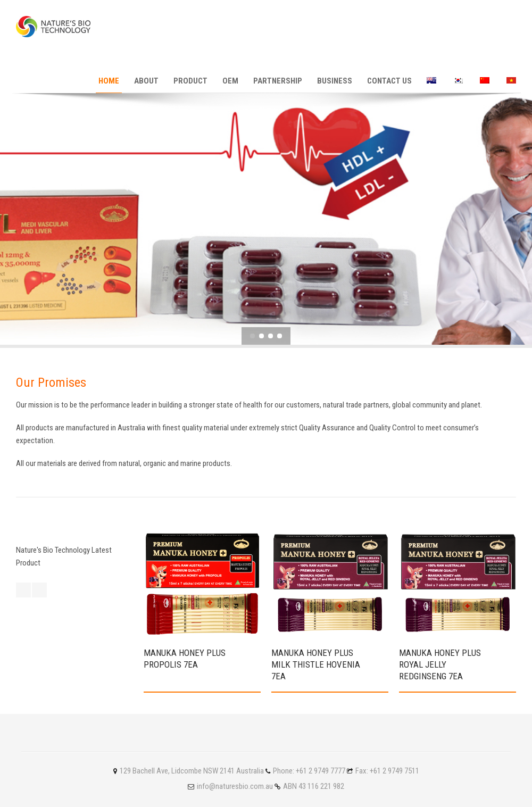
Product (190, 81)
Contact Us (389, 81)
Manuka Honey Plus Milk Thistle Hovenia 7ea (316, 664)
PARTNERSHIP (278, 81)
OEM (230, 81)
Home (109, 81)
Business (335, 81)
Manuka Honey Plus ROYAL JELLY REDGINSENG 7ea (440, 664)
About (146, 81)
